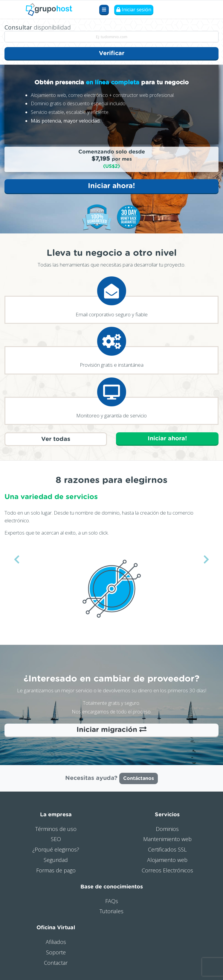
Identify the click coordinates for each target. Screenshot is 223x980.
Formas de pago (56, 870)
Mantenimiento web (167, 839)
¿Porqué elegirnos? (56, 849)
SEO (56, 839)
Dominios (167, 829)
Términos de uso (56, 829)
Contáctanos (139, 778)
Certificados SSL (167, 849)
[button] (17, 559)
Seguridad (56, 860)
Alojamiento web (167, 860)
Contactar (56, 963)
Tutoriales (111, 911)
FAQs (112, 901)
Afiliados (56, 942)
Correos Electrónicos (167, 870)
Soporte (56, 952)
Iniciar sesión (134, 10)
